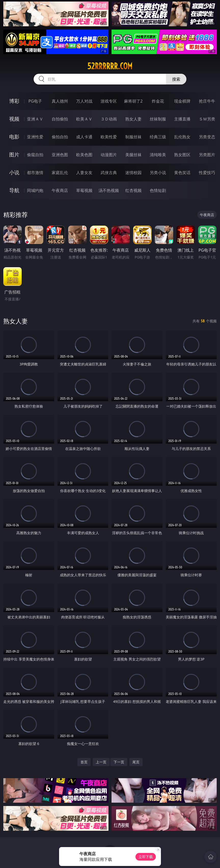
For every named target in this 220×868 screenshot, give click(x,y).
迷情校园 (133, 173)
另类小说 (158, 173)
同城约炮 (35, 190)
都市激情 (35, 173)
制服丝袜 (133, 137)
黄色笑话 (182, 173)
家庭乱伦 (60, 173)
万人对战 (84, 101)
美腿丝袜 (133, 155)
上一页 (101, 762)
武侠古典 (109, 173)
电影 (14, 137)
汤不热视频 (109, 190)
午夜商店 (60, 190)
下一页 (119, 762)
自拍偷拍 (60, 119)
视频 (14, 119)
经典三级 (158, 137)
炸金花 (158, 101)
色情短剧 (158, 190)
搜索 (176, 79)
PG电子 (35, 101)
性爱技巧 (207, 173)
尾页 (136, 762)
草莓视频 (84, 190)
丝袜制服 (158, 119)
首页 (84, 762)
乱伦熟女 (182, 137)
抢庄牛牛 (207, 101)
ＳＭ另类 (207, 119)
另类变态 (207, 137)
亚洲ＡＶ (35, 119)
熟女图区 (182, 155)
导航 (14, 190)
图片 (14, 155)
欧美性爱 (109, 137)
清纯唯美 (158, 155)
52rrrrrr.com (110, 66)
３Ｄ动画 (109, 119)
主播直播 (182, 119)
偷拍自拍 (60, 137)
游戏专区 (109, 101)
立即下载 (146, 857)
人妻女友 (84, 173)
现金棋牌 (182, 101)
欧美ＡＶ (84, 119)
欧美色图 (84, 155)
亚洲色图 (60, 155)
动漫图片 (109, 155)
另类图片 (207, 155)
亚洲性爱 (35, 137)
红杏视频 (133, 190)
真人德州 (60, 101)
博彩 (14, 101)
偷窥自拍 (35, 155)
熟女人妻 (133, 119)
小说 (14, 172)
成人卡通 (84, 137)
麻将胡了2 (133, 101)
